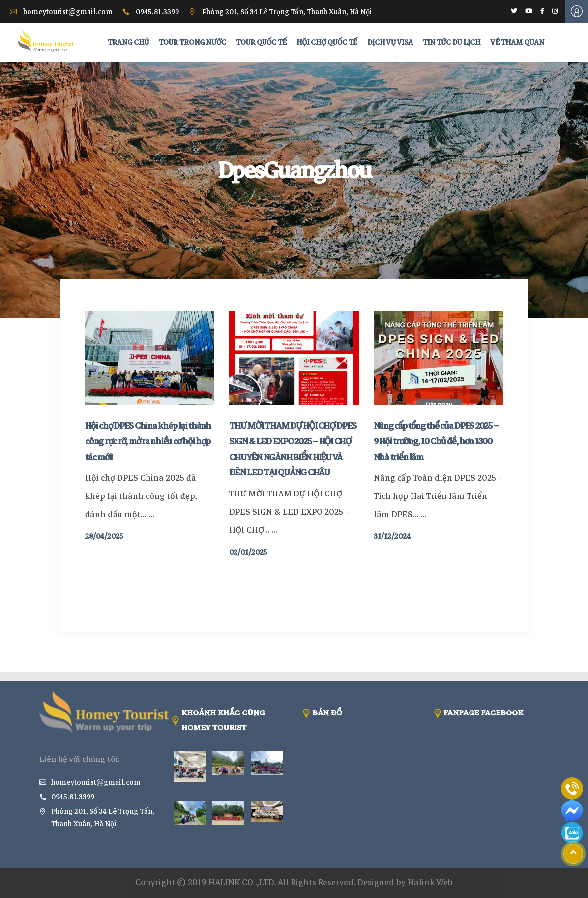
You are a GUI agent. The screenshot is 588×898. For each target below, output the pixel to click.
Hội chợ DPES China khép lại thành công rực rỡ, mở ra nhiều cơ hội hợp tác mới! (148, 441)
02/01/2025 (248, 552)
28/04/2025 (104, 536)
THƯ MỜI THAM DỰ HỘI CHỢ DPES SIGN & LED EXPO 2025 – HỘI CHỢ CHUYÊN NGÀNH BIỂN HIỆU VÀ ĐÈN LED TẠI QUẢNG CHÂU (293, 449)
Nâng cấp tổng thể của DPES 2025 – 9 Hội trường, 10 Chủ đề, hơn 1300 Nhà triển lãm (436, 441)
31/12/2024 (392, 536)
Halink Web (430, 883)
